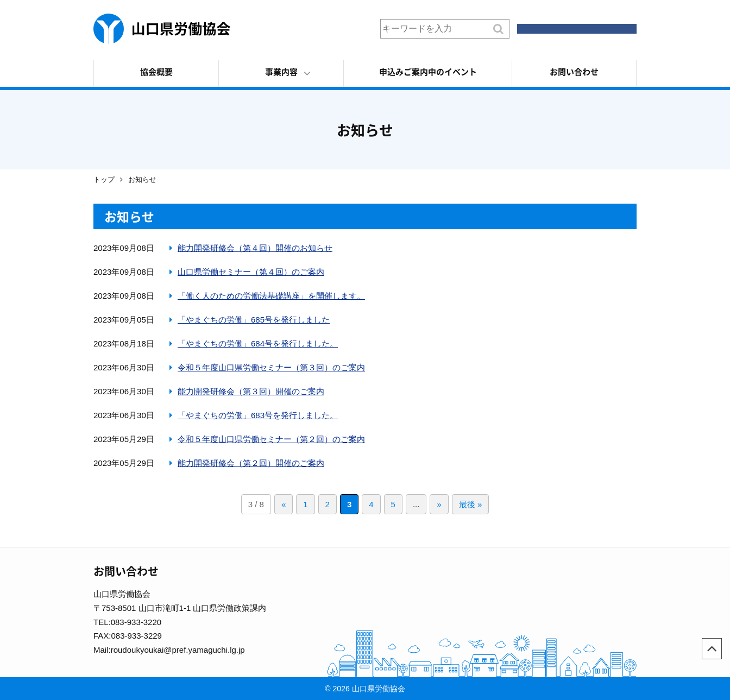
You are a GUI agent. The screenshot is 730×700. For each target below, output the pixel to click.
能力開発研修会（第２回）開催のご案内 (251, 463)
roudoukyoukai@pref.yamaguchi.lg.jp (178, 650)
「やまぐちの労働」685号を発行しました (254, 320)
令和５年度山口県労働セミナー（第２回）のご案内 (271, 439)
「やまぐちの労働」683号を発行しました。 (258, 415)
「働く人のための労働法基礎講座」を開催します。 (271, 296)
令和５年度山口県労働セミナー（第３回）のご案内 (271, 367)
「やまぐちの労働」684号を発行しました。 (258, 343)
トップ (104, 179)
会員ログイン (582, 29)
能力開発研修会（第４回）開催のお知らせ (255, 248)
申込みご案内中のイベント (428, 72)
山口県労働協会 (162, 29)
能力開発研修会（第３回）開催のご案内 (251, 391)
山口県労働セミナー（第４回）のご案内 (251, 272)
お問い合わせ (574, 72)
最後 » (471, 504)
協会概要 (156, 72)
